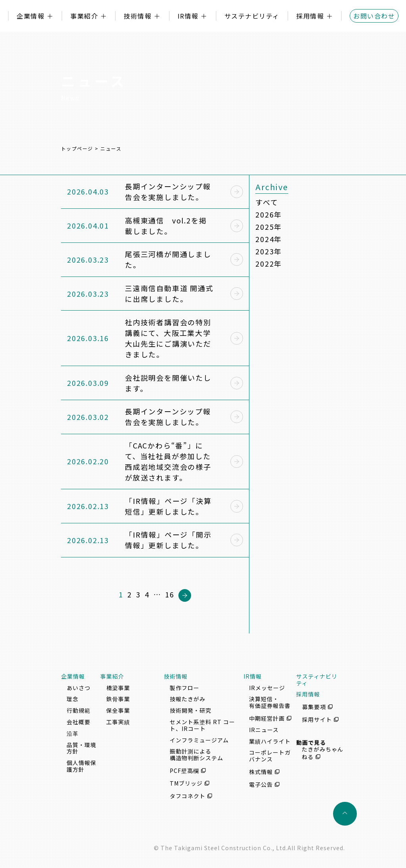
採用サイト (317, 719)
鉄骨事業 (118, 699)
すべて (267, 202)
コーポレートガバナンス (270, 756)
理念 (73, 699)
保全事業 (118, 710)
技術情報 (138, 16)
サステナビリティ (252, 16)
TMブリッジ (186, 783)
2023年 (269, 251)
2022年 (269, 263)
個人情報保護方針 (81, 766)
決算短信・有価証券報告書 (270, 702)
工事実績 (118, 722)
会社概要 (79, 722)
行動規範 (79, 710)
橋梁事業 (118, 688)
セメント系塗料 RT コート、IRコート (202, 725)
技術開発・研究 (191, 710)
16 (170, 594)
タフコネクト (188, 796)
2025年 (269, 227)
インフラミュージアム (199, 740)
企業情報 (31, 16)
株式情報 (261, 772)
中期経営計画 (267, 718)
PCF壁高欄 (184, 771)
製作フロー (185, 688)
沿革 (73, 733)
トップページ (77, 148)
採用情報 (310, 16)
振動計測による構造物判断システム (196, 754)
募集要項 (314, 707)
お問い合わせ (374, 16)
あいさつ (79, 688)
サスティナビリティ (317, 680)
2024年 (269, 239)
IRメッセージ (267, 688)
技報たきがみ (188, 699)
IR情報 (188, 16)
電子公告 (261, 784)
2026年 (269, 214)
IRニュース (264, 730)
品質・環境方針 (81, 748)
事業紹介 (84, 16)
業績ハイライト (270, 741)
